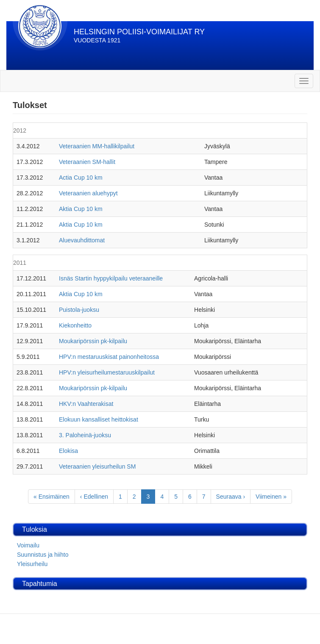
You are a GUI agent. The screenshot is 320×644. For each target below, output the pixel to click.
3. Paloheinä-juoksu (85, 435)
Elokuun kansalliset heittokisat (99, 419)
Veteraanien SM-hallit (87, 162)
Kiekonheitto (75, 325)
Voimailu (28, 545)
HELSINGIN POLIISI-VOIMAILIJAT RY (139, 32)
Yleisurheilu (32, 564)
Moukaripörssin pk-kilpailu (93, 341)
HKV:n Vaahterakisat (86, 404)
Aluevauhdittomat (82, 240)
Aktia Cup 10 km (81, 209)
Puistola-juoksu (79, 310)
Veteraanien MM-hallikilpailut (97, 146)
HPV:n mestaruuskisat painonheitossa (109, 357)
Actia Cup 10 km (81, 178)
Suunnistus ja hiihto (43, 555)
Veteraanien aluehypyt (88, 193)
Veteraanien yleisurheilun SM (97, 466)
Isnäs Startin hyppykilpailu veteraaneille (111, 278)
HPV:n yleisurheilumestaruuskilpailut (107, 372)
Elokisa (68, 451)
